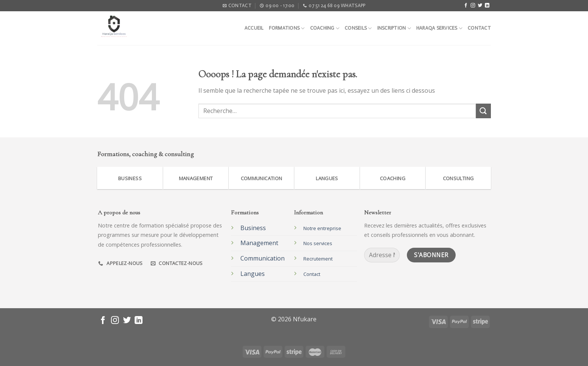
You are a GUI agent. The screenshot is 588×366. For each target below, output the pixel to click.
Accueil (254, 28)
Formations (287, 28)
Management (259, 243)
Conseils (358, 28)
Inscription (394, 28)
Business (253, 228)
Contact (479, 28)
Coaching (325, 28)
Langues (253, 274)
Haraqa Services (439, 28)
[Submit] (483, 111)
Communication (262, 258)
